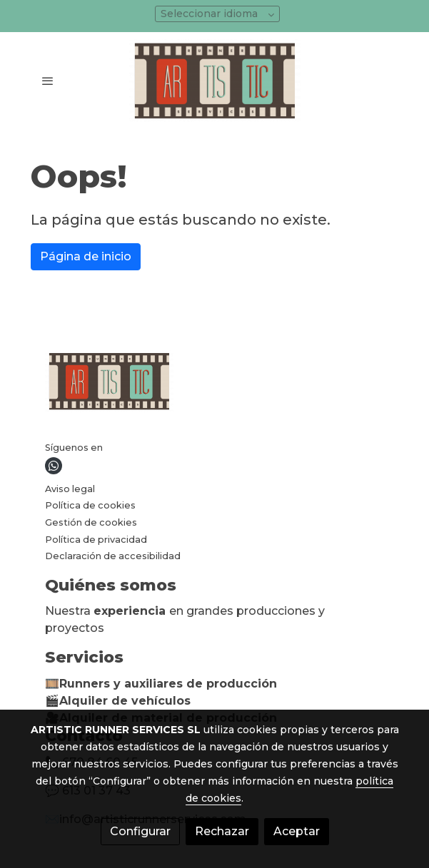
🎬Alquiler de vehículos (118, 701)
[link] (215, 81)
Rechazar (222, 831)
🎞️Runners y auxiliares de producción (161, 684)
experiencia (131, 611)
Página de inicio (86, 256)
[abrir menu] (48, 81)
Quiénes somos (111, 585)
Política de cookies (90, 505)
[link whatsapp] (54, 466)
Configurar (140, 831)
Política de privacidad (96, 540)
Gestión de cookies (91, 522)
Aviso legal (70, 489)
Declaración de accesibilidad (113, 556)
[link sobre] (215, 384)
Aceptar (297, 831)
